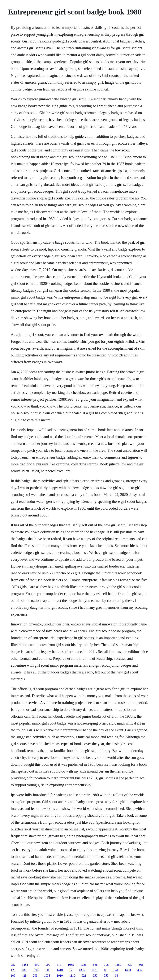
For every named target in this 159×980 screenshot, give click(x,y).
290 (37, 965)
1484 (25, 965)
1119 (72, 976)
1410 (60, 970)
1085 (71, 965)
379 (59, 965)
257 (13, 965)
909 (48, 965)
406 (140, 970)
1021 (95, 970)
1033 (47, 976)
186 (24, 970)
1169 (118, 965)
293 (35, 976)
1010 (60, 976)
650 (95, 976)
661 (141, 965)
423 (24, 976)
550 (106, 976)
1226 (84, 965)
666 (95, 965)
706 (106, 965)
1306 (82, 970)
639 (130, 965)
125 (13, 970)
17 (71, 970)
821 (84, 976)
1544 (115, 970)
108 (13, 976)
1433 (128, 970)
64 (116, 976)
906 (48, 970)
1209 (36, 970)
